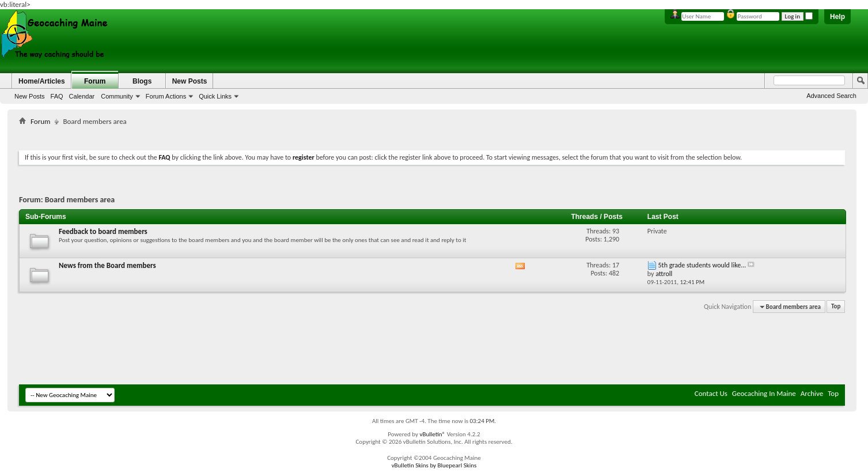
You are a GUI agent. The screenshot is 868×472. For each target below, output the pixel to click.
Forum (95, 81)
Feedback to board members (103, 231)
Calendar (82, 96)
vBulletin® (432, 434)
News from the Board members (107, 265)
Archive (812, 393)
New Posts (30, 96)
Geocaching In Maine (764, 393)
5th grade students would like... (702, 265)
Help (837, 17)
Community (117, 96)
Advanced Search (831, 96)
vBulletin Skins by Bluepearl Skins (434, 465)
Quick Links (215, 96)
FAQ (57, 96)
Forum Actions (166, 96)
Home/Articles (42, 81)
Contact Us (711, 393)
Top (836, 307)
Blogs (142, 81)
